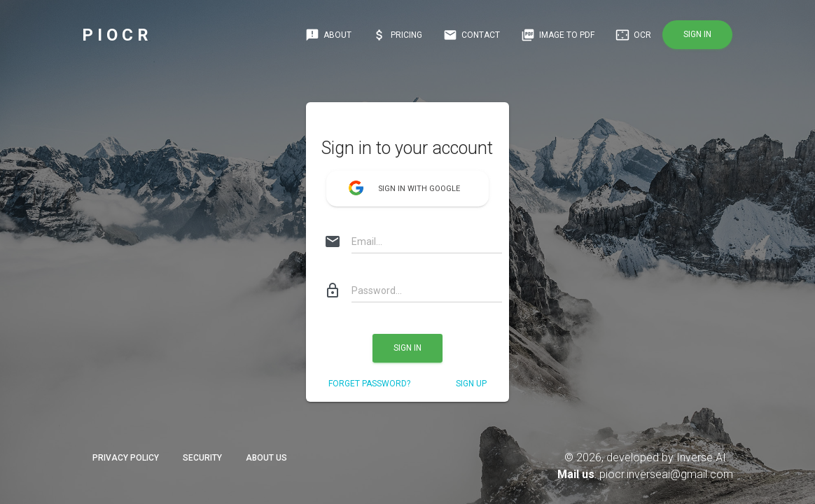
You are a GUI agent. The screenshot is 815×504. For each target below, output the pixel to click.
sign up (471, 384)
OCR (633, 35)
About (328, 35)
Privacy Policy (126, 458)
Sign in (697, 34)
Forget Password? (369, 384)
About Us (266, 458)
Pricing (397, 35)
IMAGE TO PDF (558, 35)
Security (202, 458)
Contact (472, 35)
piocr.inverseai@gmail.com (666, 474)
